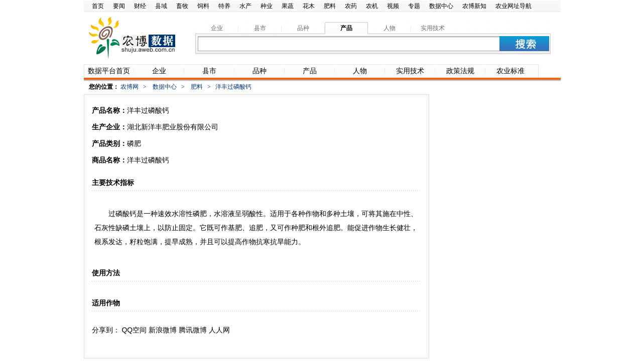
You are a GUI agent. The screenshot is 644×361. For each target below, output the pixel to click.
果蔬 (288, 6)
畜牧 (182, 6)
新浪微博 (163, 330)
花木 (309, 6)
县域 (161, 6)
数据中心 (441, 6)
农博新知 (474, 6)
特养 (224, 6)
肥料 (330, 6)
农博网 (130, 87)
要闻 (119, 6)
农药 (351, 6)
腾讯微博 (193, 330)
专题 (414, 6)
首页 (98, 6)
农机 (372, 6)
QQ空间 (134, 330)
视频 (393, 6)
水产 (245, 6)
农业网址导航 (513, 6)
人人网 (219, 330)
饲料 (203, 6)
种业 (267, 6)
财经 (140, 6)
